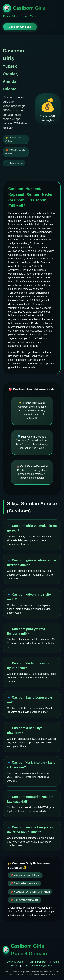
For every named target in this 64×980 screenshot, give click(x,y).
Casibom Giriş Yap (20, 27)
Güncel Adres (11, 16)
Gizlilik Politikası (38, 962)
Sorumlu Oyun (15, 962)
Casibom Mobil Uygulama (38, 966)
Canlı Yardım (31, 16)
